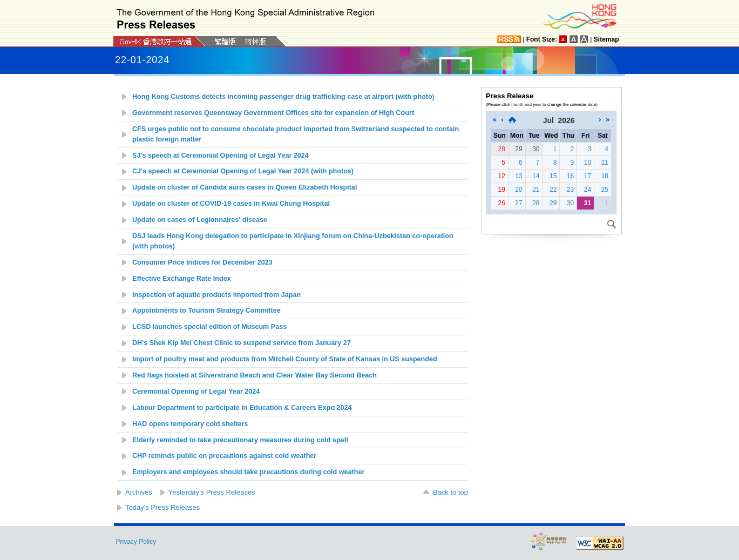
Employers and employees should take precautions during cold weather (248, 472)
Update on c (231, 204)
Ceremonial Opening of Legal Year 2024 (196, 392)
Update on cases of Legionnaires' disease (200, 220)
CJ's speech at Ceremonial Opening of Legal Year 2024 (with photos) (243, 171)
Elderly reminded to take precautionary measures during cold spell (240, 440)
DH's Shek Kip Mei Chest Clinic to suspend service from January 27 (242, 343)
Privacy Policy (136, 542)
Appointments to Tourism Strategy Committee (206, 311)
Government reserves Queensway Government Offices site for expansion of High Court (273, 113)
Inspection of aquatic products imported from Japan (216, 295)
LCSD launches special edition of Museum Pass (209, 327)
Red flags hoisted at (255, 375)
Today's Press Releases (162, 507)
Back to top (450, 492)
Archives (139, 492)
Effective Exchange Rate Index (182, 279)
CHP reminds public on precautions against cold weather (224, 456)
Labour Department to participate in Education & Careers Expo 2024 (242, 408)
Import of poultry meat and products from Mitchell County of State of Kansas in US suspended (285, 359)
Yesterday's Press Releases (212, 492)
